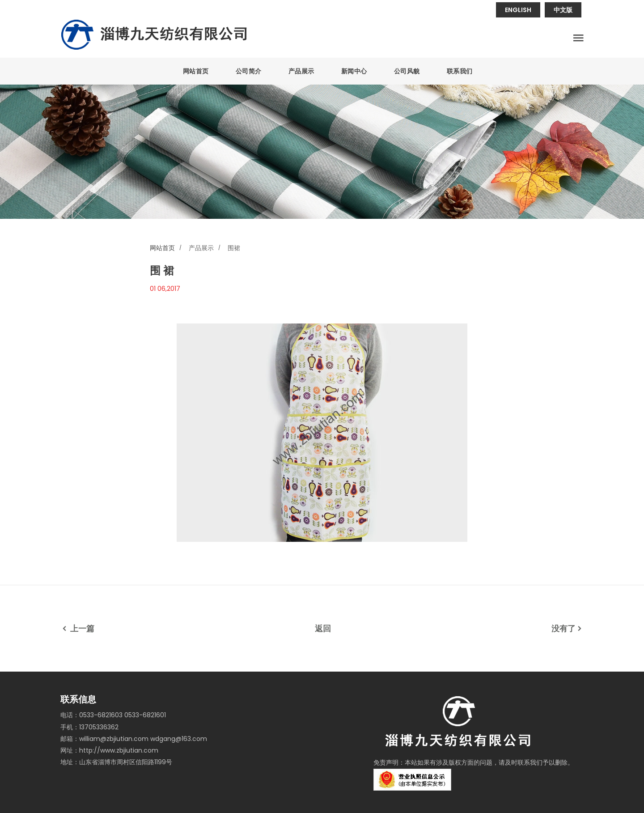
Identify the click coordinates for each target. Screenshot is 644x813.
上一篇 (77, 628)
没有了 (568, 628)
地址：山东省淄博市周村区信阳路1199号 (116, 762)
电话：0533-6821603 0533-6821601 (113, 715)
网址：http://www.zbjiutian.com (109, 750)
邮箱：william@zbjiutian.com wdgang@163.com (134, 739)
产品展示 (301, 71)
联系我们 (460, 71)
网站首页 (196, 71)
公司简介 (249, 71)
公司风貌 (407, 71)
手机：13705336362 (89, 727)
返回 (323, 628)
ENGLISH (518, 10)
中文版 (563, 10)
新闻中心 (354, 71)
